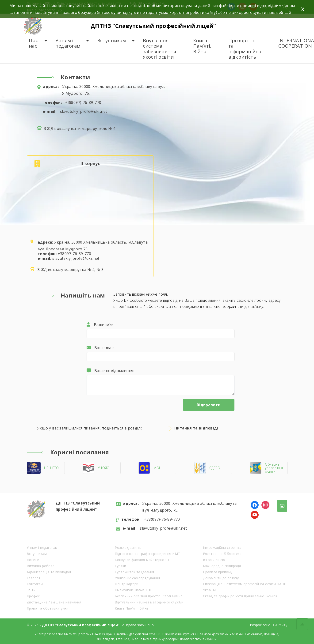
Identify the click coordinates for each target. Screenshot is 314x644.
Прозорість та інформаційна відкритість (245, 49)
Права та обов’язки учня (48, 608)
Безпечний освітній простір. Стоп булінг (148, 596)
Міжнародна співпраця (222, 566)
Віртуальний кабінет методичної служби (149, 602)
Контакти (35, 584)
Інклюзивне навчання (133, 590)
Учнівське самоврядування (137, 578)
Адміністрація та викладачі (49, 572)
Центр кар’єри (126, 584)
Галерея (34, 578)
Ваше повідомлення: (110, 371)
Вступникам (112, 40)
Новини (33, 560)
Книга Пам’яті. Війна (202, 46)
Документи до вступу (221, 578)
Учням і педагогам (68, 43)
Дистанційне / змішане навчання (54, 602)
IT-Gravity (279, 625)
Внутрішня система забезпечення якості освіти (160, 49)
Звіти (31, 590)
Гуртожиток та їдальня (134, 572)
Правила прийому (218, 572)
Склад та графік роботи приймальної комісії (240, 596)
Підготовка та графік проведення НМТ (147, 554)
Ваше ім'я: (100, 325)
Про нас (34, 43)
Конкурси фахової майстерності (142, 560)
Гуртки (120, 566)
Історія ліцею (214, 560)
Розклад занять (128, 548)
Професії (34, 596)
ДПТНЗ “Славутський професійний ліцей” (155, 26)
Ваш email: (100, 348)
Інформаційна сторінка (222, 548)
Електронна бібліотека (222, 554)
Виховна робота (41, 566)
